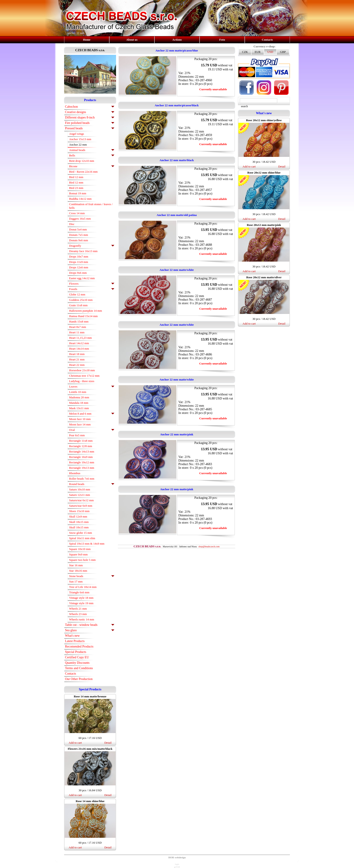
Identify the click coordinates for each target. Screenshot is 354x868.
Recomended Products (79, 646)
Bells (72, 155)
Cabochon (71, 107)
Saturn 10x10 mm (80, 489)
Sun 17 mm (76, 581)
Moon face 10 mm (80, 419)
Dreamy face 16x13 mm (83, 251)
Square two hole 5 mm (82, 560)
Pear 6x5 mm (77, 435)
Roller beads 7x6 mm (82, 479)
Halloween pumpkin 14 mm (86, 311)
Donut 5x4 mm (78, 229)
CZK (245, 52)
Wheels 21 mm (78, 609)
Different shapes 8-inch (80, 117)
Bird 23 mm (76, 188)
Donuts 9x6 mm (79, 240)
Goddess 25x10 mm (81, 300)
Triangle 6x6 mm (79, 592)
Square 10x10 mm (80, 549)
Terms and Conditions (79, 668)
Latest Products (75, 641)
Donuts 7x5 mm (79, 235)
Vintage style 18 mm (81, 598)
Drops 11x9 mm (79, 262)
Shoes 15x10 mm (79, 511)
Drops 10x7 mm (79, 256)
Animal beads (77, 150)
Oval (72, 430)
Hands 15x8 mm (79, 321)
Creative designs (76, 112)
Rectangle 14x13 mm (82, 451)
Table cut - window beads (81, 625)
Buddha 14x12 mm (80, 199)
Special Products (76, 652)
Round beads (77, 484)
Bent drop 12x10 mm (82, 161)
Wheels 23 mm (78, 614)
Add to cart (75, 743)
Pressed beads (74, 128)
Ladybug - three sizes (82, 381)
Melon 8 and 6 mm (80, 414)
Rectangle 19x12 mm (82, 462)
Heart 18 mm (77, 354)
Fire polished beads (77, 123)
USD (270, 52)
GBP (283, 52)
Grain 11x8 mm (78, 305)
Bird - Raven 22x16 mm (83, 172)
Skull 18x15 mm (79, 522)
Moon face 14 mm (80, 424)
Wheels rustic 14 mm (82, 619)
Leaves (73, 386)
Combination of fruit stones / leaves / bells (91, 206)
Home (87, 40)
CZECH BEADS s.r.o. (90, 50)
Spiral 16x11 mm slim (82, 538)
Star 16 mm (76, 565)
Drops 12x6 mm (79, 267)
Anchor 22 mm (78, 145)
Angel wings (77, 134)
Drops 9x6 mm (78, 273)
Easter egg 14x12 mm (82, 278)
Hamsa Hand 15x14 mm (83, 316)
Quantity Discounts (77, 663)
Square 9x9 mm (78, 554)
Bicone (73, 166)
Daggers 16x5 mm (80, 219)
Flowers (74, 284)
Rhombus (75, 473)
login (177, 864)
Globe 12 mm (77, 294)
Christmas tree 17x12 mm (84, 376)
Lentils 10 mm (78, 392)
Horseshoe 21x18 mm (82, 370)
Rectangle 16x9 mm (81, 457)
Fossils (73, 289)
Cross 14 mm (77, 213)
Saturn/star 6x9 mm (81, 506)
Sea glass (71, 630)
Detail (108, 743)
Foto (222, 40)
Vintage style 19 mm (81, 603)
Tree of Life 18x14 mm (83, 587)
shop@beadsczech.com (209, 547)
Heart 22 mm (77, 365)
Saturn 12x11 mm (80, 495)
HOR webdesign (177, 857)
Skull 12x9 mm (78, 516)
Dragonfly (75, 246)
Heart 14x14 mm (79, 349)
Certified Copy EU (77, 657)
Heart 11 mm (77, 332)
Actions (177, 40)
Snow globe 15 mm (80, 533)
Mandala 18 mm (79, 403)
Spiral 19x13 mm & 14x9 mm (87, 544)
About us (132, 40)
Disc (72, 224)
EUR (258, 52)
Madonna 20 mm (79, 397)
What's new (72, 636)
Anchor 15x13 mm (80, 139)
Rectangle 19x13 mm (82, 468)
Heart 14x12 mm (79, 343)
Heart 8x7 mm (78, 327)
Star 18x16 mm (78, 571)
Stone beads (76, 576)
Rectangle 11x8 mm (81, 441)
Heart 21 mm (77, 359)
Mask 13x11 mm (79, 408)
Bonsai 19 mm (78, 193)
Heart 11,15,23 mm (80, 338)
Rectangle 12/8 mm (81, 446)
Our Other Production (79, 679)
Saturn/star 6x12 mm (81, 500)
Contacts (267, 40)
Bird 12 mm (76, 177)
